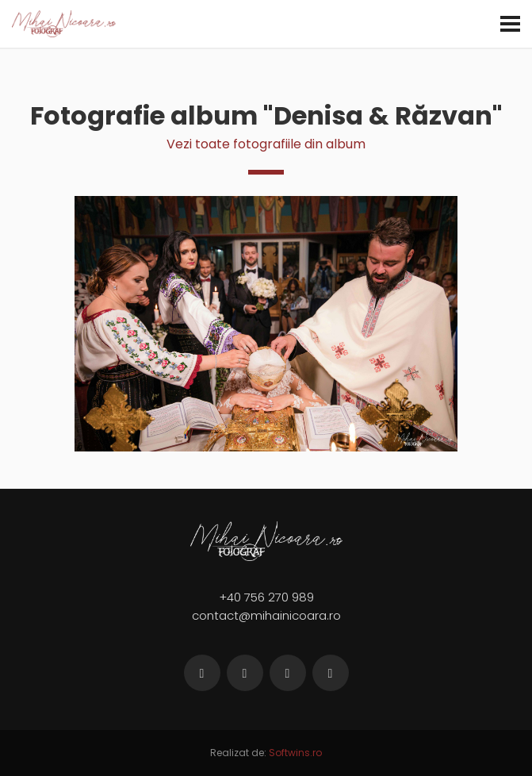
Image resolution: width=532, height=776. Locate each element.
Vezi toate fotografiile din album (266, 144)
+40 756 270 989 (266, 597)
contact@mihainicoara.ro (266, 615)
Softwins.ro (295, 753)
